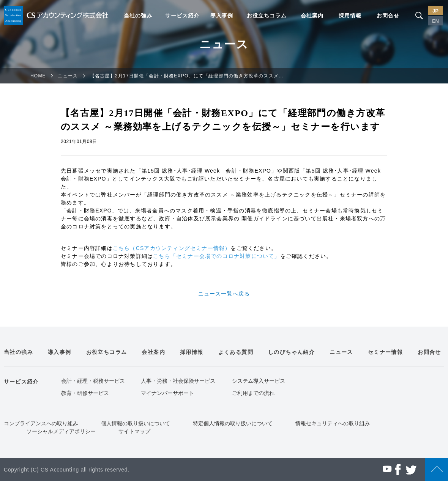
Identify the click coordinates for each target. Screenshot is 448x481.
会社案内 (312, 16)
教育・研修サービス (85, 393)
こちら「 (165, 256)
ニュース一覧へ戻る (224, 294)
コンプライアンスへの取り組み (41, 423)
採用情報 (350, 16)
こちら (121, 248)
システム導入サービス (259, 381)
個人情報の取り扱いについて (136, 423)
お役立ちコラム (267, 16)
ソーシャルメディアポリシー (61, 431)
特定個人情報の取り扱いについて (233, 423)
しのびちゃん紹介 (291, 352)
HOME (38, 76)
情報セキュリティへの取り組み (333, 423)
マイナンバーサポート (167, 393)
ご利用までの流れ (253, 393)
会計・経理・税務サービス (93, 381)
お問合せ (388, 16)
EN (435, 21)
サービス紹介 (182, 16)
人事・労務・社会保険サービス (178, 381)
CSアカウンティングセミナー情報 (181, 248)
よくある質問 (236, 352)
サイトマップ (134, 431)
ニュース (68, 76)
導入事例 (222, 16)
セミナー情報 (385, 352)
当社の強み (138, 16)
